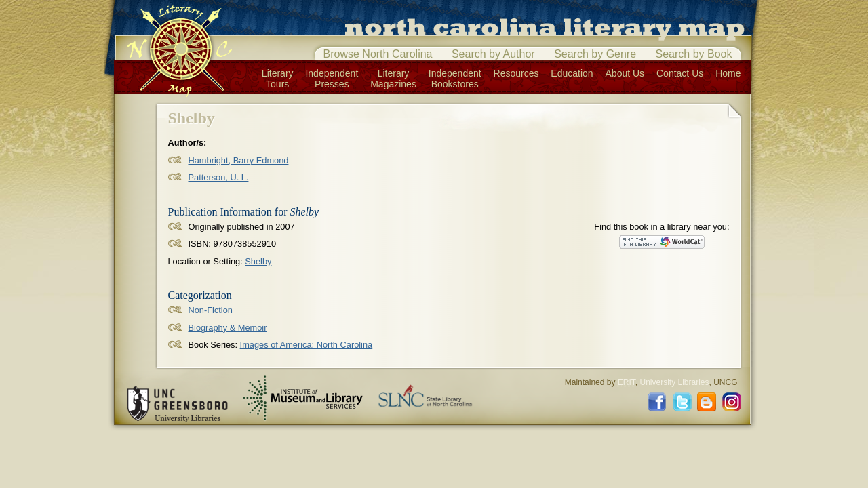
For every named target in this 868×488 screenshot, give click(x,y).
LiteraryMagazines (393, 79)
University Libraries (674, 382)
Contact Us (680, 73)
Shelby (258, 261)
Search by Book (694, 54)
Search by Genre (595, 54)
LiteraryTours (278, 79)
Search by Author (493, 54)
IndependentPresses (332, 79)
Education (572, 73)
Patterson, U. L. (219, 177)
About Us (625, 73)
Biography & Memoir (228, 328)
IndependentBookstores (455, 79)
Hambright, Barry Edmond (239, 160)
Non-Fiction (211, 310)
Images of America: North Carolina (307, 345)
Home (728, 73)
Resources (516, 73)
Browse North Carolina (378, 54)
